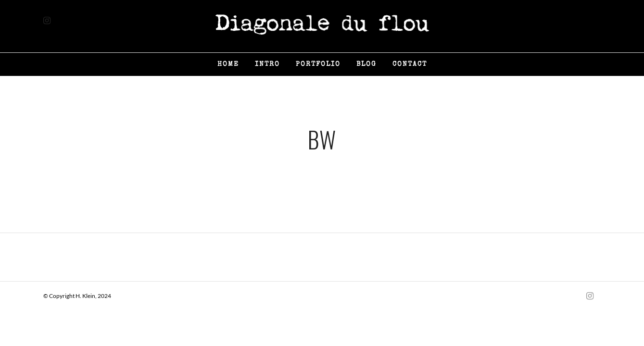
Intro (267, 64)
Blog (366, 64)
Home (228, 64)
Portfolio (318, 64)
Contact (410, 64)
